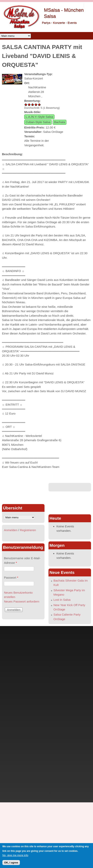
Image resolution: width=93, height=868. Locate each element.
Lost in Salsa (62, 600)
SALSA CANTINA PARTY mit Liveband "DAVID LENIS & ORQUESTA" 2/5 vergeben (29, 104)
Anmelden (11, 530)
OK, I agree (11, 863)
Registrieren (28, 530)
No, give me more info (15, 855)
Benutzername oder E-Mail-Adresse (22, 560)
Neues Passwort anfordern (22, 601)
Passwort (11, 578)
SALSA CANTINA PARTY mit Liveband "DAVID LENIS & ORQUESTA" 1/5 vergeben (26, 104)
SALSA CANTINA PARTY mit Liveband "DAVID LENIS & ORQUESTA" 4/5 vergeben (36, 104)
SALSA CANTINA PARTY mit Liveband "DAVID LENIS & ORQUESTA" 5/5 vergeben (39, 104)
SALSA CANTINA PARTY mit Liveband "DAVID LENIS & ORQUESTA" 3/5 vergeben (33, 104)
